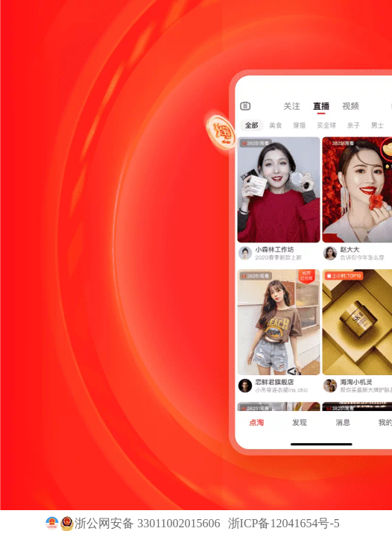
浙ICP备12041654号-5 (284, 523)
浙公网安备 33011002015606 (147, 523)
